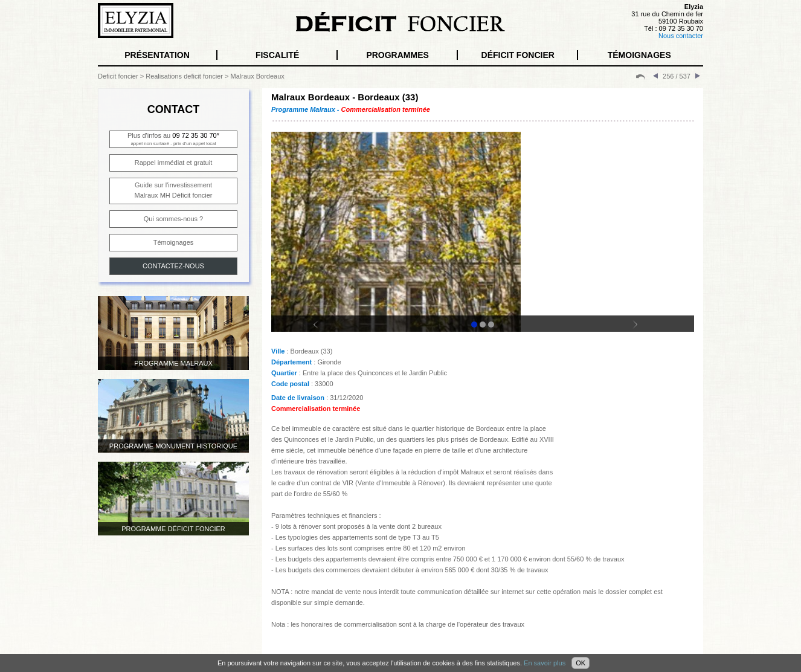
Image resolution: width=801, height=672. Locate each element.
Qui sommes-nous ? (173, 219)
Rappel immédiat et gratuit (173, 163)
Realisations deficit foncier (184, 76)
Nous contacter (681, 36)
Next (642, 330)
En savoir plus (545, 663)
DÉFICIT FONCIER (518, 55)
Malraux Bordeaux (258, 76)
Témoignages (174, 242)
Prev (323, 330)
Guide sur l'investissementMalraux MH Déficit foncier (174, 190)
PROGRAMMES (397, 55)
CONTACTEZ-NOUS (173, 266)
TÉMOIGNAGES (639, 55)
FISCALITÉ (277, 55)
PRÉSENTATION (157, 55)
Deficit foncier (118, 76)
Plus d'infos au (173, 139)
